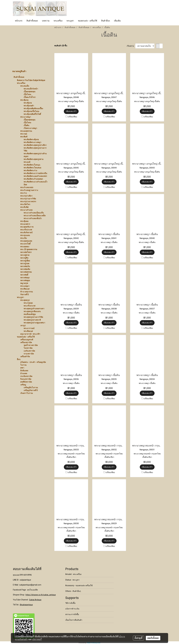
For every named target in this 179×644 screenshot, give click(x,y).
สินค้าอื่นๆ (105, 21)
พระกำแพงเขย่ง (27, 187)
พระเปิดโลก (25, 204)
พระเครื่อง (58, 21)
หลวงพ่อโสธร (26, 252)
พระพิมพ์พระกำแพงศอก (33, 179)
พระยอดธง (25, 247)
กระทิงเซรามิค (26, 376)
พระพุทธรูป (25, 300)
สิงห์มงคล (24, 371)
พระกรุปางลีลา (26, 196)
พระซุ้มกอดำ (29, 106)
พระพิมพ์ (24, 137)
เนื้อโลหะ (27, 94)
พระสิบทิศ (24, 207)
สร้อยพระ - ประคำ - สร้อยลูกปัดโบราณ (33, 364)
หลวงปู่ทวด (25, 255)
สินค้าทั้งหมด (32, 21)
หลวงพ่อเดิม (25, 269)
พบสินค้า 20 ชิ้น (61, 46)
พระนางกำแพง (26, 210)
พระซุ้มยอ (24, 221)
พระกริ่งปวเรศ (26, 230)
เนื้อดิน (26, 125)
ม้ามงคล (24, 373)
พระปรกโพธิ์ (25, 244)
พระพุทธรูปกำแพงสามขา (34, 309)
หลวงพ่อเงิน (25, 266)
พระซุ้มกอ (24, 100)
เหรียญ (23, 385)
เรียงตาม (131, 46)
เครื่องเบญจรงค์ (27, 340)
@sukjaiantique (26, 605)
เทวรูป (23, 325)
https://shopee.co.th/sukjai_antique (41, 595)
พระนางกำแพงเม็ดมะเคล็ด (35, 216)
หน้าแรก (19, 21)
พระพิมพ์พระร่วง (30, 170)
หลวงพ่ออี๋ (24, 275)
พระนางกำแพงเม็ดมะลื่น (34, 213)
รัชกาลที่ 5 (25, 294)
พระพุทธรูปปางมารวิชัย (33, 317)
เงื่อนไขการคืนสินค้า (74, 620)
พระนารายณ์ (29, 328)
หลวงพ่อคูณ (25, 280)
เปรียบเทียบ (72, 117)
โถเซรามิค (28, 348)
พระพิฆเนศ (25, 289)
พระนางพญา (26, 117)
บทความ (46, 21)
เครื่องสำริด (25, 356)
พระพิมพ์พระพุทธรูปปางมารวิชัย (35, 149)
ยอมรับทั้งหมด (153, 638)
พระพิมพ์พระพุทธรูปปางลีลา (35, 145)
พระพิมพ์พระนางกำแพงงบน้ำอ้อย (36, 183)
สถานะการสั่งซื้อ (72, 614)
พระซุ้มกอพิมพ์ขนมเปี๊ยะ (33, 108)
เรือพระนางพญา (30, 128)
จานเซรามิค (29, 354)
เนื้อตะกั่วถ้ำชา (30, 97)
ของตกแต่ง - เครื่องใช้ (87, 21)
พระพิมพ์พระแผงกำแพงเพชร (35, 176)
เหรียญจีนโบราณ (31, 388)
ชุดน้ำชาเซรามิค (31, 345)
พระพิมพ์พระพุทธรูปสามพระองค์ (34, 161)
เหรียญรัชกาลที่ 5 (31, 390)
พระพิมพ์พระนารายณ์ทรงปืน (35, 173)
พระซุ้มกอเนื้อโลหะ (32, 111)
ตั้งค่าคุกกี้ (138, 638)
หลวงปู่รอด (25, 263)
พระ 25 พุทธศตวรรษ (29, 249)
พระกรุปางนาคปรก (28, 201)
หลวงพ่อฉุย (25, 278)
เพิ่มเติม (117, 21)
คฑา (22, 368)
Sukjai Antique (35, 600)
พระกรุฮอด (28, 303)
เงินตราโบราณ (27, 393)
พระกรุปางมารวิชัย (28, 199)
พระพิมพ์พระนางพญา (32, 142)
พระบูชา (70, 21)
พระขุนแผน (25, 235)
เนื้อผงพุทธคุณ (29, 92)
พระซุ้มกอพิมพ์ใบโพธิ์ (32, 114)
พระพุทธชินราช (27, 227)
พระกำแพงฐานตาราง (29, 190)
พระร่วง (24, 193)
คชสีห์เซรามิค (26, 382)
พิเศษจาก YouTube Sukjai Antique (31, 80)
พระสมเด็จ (25, 86)
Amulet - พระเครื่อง (73, 574)
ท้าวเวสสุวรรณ (27, 292)
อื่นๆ (19, 359)
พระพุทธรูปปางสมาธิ (32, 320)
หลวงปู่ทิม (24, 258)
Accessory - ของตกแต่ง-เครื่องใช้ (79, 585)
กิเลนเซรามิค (26, 379)
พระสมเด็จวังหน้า (31, 89)
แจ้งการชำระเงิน (72, 609)
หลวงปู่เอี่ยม (25, 261)
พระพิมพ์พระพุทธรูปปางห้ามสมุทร (35, 155)
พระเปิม (24, 238)
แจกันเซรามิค (29, 351)
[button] (125, 21)
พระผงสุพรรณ (26, 131)
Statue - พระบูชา (72, 580)
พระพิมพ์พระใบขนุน (32, 165)
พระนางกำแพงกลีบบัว (33, 218)
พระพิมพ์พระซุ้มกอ (31, 139)
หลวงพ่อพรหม (26, 272)
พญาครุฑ (24, 283)
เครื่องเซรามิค (26, 342)
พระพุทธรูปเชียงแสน (32, 311)
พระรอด (24, 134)
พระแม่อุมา (25, 286)
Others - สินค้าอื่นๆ (73, 591)
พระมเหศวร (25, 224)
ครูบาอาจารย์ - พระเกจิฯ (30, 334)
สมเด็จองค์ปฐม (30, 314)
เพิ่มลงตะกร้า (71, 111)
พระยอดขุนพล (26, 241)
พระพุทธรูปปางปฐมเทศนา (34, 323)
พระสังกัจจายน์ (26, 232)
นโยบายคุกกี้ (37, 639)
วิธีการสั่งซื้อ (70, 603)
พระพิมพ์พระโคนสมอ (32, 168)
